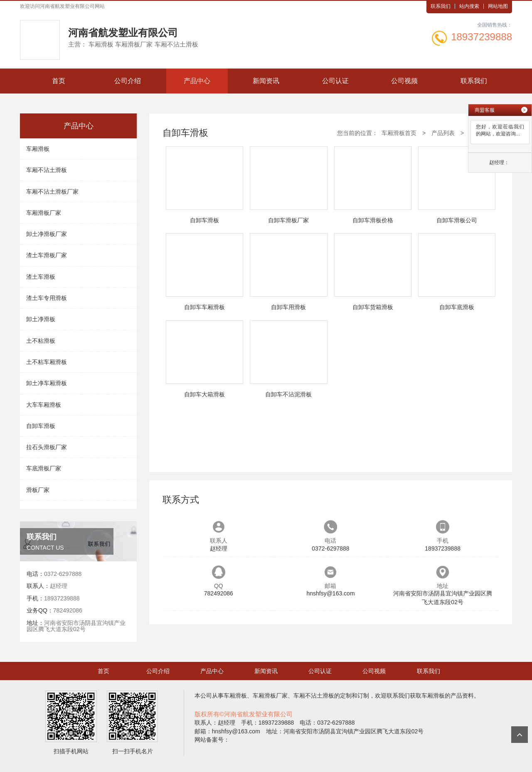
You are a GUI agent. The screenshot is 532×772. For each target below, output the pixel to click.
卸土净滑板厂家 (47, 234)
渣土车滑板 (41, 277)
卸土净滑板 (41, 319)
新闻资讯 (266, 81)
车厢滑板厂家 (44, 213)
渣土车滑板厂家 (47, 255)
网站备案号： (212, 740)
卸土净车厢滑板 (47, 383)
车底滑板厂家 (44, 468)
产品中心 (197, 81)
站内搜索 (469, 6)
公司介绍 (128, 81)
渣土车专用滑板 (47, 298)
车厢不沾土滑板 (47, 170)
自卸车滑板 (41, 426)
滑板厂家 (38, 490)
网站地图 (498, 6)
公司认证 (335, 81)
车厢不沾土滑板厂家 (52, 192)
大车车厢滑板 (44, 405)
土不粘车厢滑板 (47, 362)
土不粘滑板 (41, 341)
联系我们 (441, 6)
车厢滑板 (38, 149)
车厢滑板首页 (399, 133)
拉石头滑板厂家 (47, 447)
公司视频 (404, 81)
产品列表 (443, 133)
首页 (59, 81)
